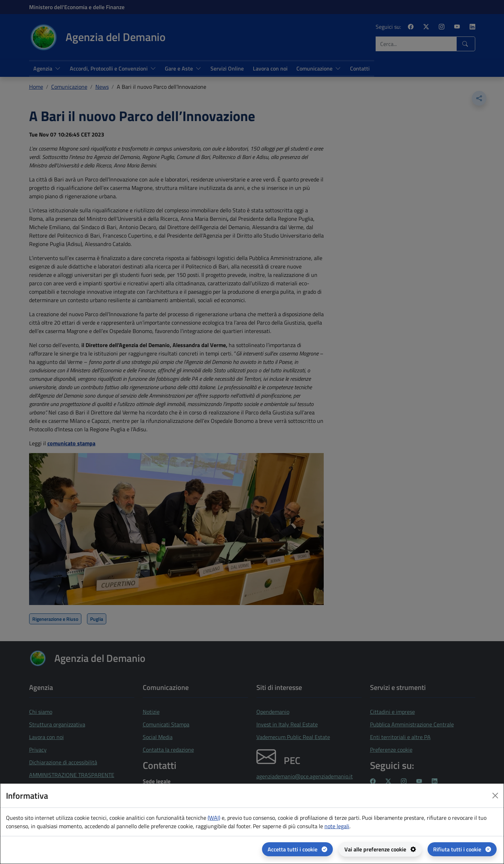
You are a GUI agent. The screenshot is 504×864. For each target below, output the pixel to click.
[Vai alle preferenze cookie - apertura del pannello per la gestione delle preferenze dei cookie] (380, 849)
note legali (337, 826)
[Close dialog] (495, 796)
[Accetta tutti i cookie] (297, 849)
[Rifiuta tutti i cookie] (462, 849)
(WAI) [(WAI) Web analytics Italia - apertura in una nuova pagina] (214, 818)
